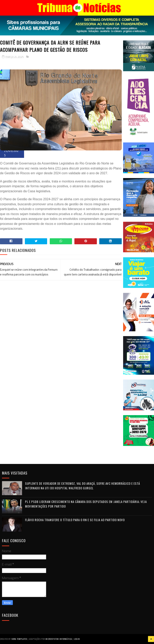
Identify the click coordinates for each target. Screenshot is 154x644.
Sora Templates (19, 639)
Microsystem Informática (59, 639)
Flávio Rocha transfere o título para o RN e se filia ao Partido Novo (75, 520)
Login (77, 639)
